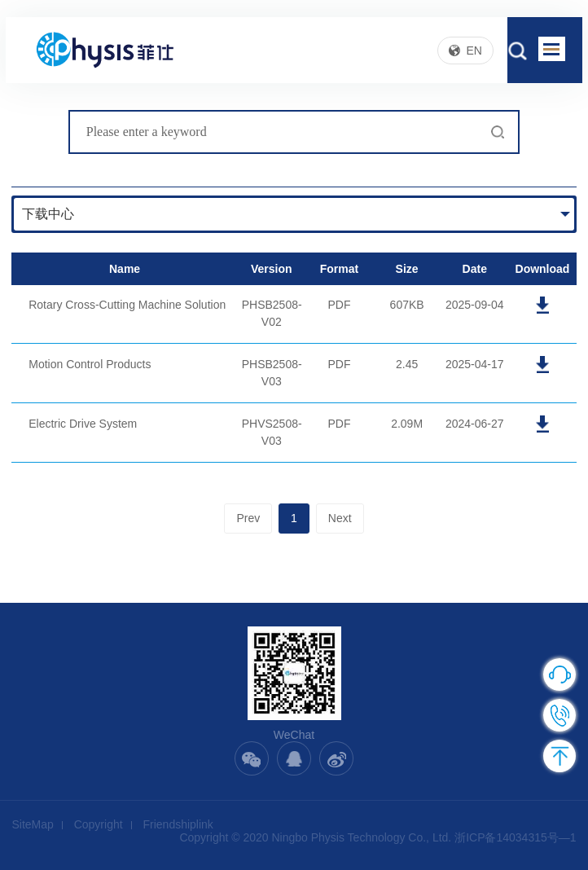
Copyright (99, 824)
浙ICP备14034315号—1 (515, 837)
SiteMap (32, 824)
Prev (248, 518)
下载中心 (48, 214)
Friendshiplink (178, 824)
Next (340, 518)
